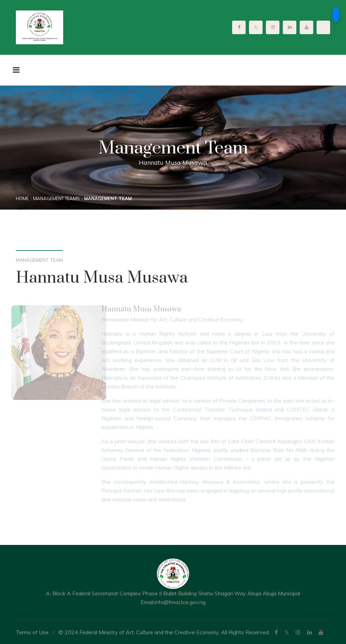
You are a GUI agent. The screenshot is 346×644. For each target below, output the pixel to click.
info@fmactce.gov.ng (180, 602)
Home (22, 198)
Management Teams (56, 198)
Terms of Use (32, 632)
